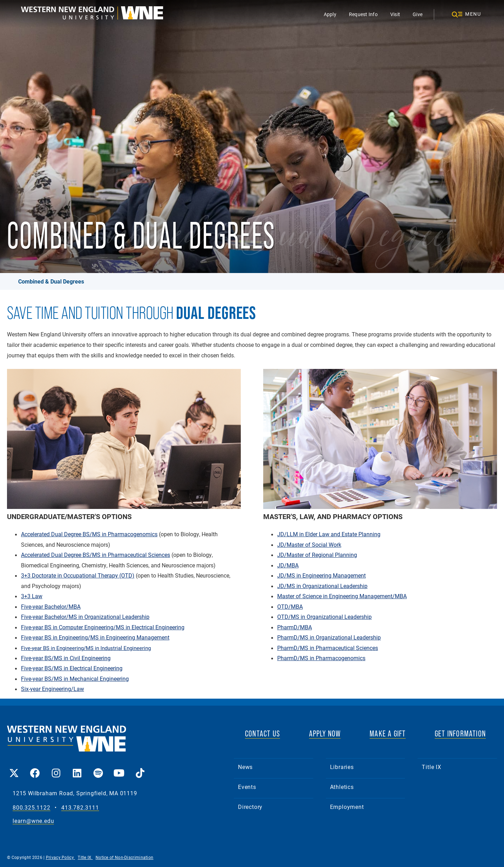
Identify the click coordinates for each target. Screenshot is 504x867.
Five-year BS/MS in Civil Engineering (66, 658)
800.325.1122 (31, 808)
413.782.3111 (80, 808)
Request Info (363, 14)
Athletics (342, 787)
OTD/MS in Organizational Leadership (324, 617)
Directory (250, 807)
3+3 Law (32, 596)
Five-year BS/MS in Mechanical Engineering (75, 679)
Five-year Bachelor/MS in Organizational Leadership (85, 617)
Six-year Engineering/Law (52, 689)
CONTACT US (262, 733)
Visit (395, 14)
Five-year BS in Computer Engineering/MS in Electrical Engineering (103, 627)
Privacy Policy (61, 857)
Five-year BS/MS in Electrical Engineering (72, 668)
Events (247, 787)
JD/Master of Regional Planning (317, 555)
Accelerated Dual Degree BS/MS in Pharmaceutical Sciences (96, 555)
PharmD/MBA (295, 627)
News (245, 767)
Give (418, 14)
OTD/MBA (290, 607)
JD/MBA (288, 565)
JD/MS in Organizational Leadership (322, 586)
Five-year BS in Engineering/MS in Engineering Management (95, 637)
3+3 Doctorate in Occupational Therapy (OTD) (78, 575)
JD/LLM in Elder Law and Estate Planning (329, 534)
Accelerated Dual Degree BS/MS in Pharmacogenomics (89, 534)
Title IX (431, 767)
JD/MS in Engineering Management (321, 575)
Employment (347, 807)
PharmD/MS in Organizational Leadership (329, 637)
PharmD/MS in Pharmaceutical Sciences (328, 648)
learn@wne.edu (33, 821)
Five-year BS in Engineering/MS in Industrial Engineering (86, 648)
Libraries (342, 767)
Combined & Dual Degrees (51, 281)
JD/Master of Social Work (309, 545)
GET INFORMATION (460, 733)
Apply (330, 14)
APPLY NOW (325, 733)
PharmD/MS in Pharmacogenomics (321, 658)
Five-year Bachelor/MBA (51, 607)
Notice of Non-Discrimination (124, 857)
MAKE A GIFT (388, 733)
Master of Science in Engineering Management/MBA (342, 596)
